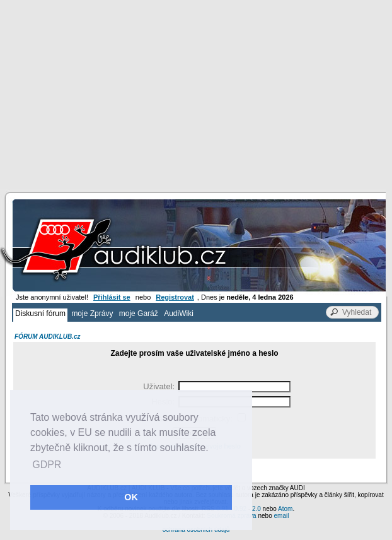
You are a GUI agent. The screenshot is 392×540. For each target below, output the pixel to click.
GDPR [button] (47, 465)
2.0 (257, 509)
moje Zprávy (92, 314)
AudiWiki (179, 314)
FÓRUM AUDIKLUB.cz (48, 337)
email (281, 516)
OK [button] (131, 497)
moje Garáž (139, 314)
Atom (285, 509)
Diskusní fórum (40, 314)
